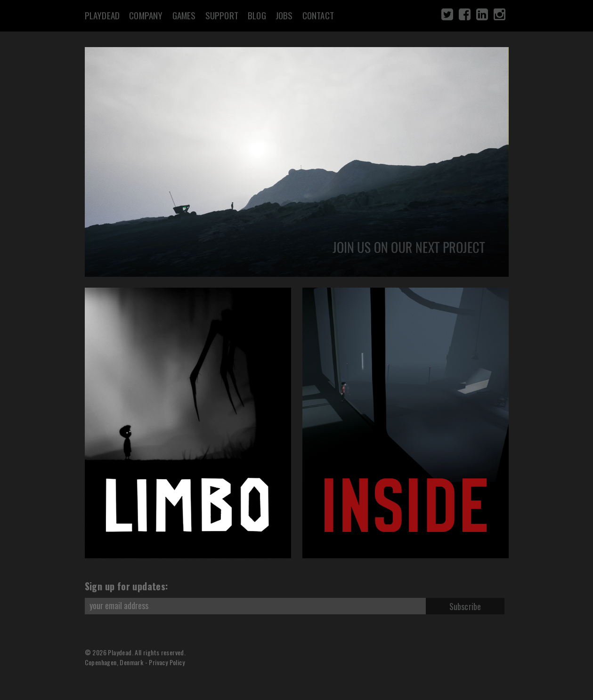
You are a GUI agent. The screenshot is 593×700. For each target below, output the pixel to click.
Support (222, 15)
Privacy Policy (167, 662)
